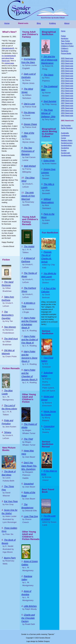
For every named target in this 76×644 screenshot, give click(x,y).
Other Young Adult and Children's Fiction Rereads (31, 535)
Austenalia (65, 133)
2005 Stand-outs (67, 108)
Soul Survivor (50, 101)
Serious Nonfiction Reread (48, 444)
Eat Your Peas (11, 501)
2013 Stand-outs (67, 88)
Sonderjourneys (67, 143)
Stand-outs (23, 23)
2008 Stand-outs (67, 101)
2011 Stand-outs (67, 93)
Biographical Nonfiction (49, 33)
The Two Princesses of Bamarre (28, 151)
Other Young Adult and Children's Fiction (29, 398)
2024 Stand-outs (67, 61)
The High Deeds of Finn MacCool (28, 196)
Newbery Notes (67, 140)
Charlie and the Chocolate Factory (28, 618)
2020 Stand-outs (67, 71)
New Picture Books (9, 449)
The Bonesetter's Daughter (8, 315)
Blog (39, 23)
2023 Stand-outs (67, 63)
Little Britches (30, 606)
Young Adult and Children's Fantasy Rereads (30, 221)
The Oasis (49, 75)
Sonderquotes (66, 155)
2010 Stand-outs (67, 96)
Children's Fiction (67, 46)
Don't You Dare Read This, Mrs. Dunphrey (29, 466)
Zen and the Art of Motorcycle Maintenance (49, 60)
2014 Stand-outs (67, 86)
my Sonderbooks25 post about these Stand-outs (9, 58)
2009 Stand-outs (67, 98)
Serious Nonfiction (48, 332)
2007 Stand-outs (67, 103)
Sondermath (65, 153)
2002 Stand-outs (67, 116)
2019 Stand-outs (67, 73)
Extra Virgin (49, 160)
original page (9, 63)
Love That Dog (31, 516)
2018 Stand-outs (67, 76)
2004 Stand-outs (67, 111)
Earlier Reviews (67, 128)
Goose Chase (30, 124)
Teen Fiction (65, 41)
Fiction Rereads (11, 368)
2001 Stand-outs (67, 121)
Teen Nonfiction (67, 43)
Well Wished (30, 166)
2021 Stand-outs (67, 68)
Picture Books (66, 53)
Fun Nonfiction (50, 233)
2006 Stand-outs (67, 106)
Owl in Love (29, 104)
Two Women (10, 327)
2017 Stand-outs (67, 78)
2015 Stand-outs (67, 83)
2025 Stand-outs (67, 58)
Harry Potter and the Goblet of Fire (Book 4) (30, 339)
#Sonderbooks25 (8, 48)
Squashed (29, 484)
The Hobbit (29, 246)
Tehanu (8, 432)
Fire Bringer (29, 112)
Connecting (49, 426)
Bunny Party (10, 558)
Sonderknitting (66, 145)
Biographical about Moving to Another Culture (49, 133)
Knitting (52, 23)
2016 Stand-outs (67, 81)
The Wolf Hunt (11, 339)
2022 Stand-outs (67, 66)
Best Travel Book (48, 491)
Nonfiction (65, 39)
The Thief (28, 439)
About (67, 23)
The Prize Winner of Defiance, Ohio (48, 113)
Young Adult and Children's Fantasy (30, 34)
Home (7, 23)
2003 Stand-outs (67, 113)
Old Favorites (66, 126)
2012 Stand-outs (67, 91)
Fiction (6, 260)
